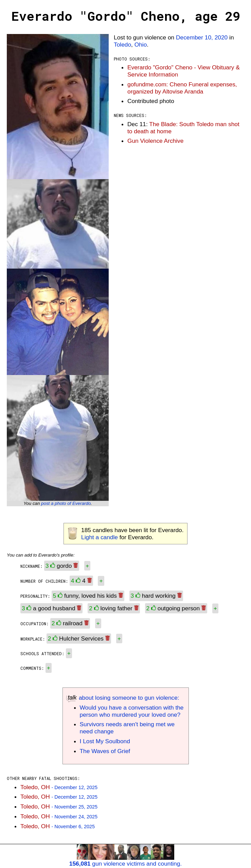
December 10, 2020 (202, 37)
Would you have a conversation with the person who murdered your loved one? (132, 711)
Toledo (122, 45)
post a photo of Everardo (66, 503)
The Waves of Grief (105, 751)
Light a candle (100, 537)
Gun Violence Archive (155, 141)
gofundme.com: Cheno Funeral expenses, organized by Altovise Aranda (182, 88)
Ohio (141, 45)
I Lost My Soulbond (105, 741)
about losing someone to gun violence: (123, 698)
